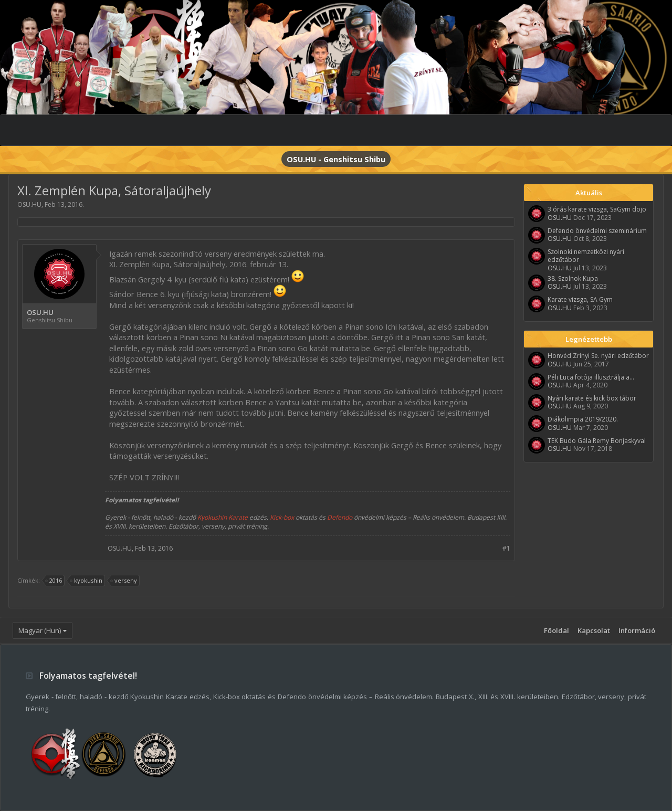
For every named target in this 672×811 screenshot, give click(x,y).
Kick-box (282, 517)
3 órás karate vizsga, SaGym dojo (597, 209)
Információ (637, 630)
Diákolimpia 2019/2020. (583, 419)
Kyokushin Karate (223, 517)
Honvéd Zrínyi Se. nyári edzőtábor (598, 356)
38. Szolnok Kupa (573, 278)
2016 (54, 581)
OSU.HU (29, 204)
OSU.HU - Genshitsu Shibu (336, 159)
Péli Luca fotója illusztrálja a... (591, 377)
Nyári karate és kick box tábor (592, 398)
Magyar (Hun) (40, 630)
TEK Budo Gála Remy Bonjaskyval (597, 441)
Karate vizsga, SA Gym (580, 299)
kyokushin (87, 581)
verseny (124, 581)
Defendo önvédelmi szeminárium (597, 231)
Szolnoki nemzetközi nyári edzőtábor (586, 256)
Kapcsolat (594, 630)
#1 (506, 548)
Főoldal (556, 630)
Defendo (340, 517)
